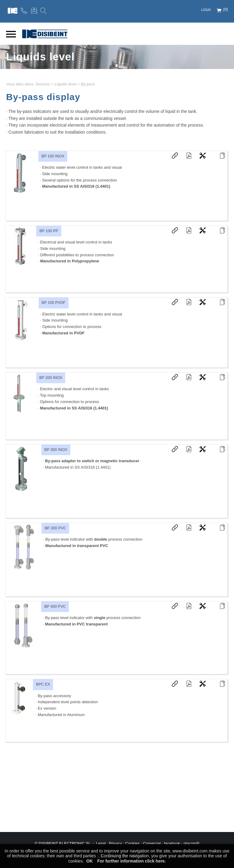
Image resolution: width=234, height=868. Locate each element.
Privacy (116, 843)
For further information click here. (131, 861)
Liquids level (66, 84)
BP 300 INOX (56, 450)
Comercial (152, 843)
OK (89, 861)
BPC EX (43, 684)
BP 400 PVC (55, 607)
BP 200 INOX (51, 378)
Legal (101, 843)
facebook (172, 843)
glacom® (192, 843)
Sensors (43, 84)
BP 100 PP (49, 231)
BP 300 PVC (55, 528)
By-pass (88, 84)
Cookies (132, 843)
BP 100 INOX (53, 156)
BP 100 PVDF (54, 303)
